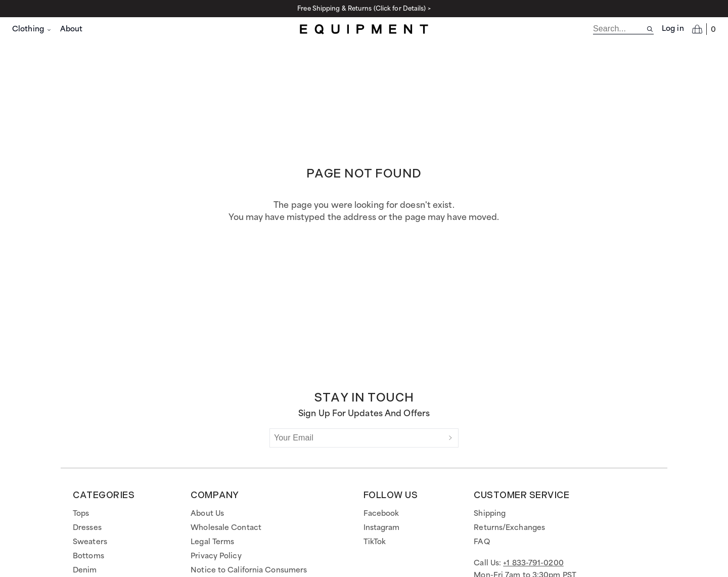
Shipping (490, 514)
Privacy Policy (216, 556)
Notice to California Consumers (249, 570)
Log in (673, 29)
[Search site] (650, 29)
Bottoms (88, 556)
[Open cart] (704, 29)
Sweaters (90, 542)
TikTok (375, 542)
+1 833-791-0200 (533, 563)
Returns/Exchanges (509, 528)
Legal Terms (212, 542)
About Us (207, 514)
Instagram (382, 528)
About (72, 29)
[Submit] (450, 438)
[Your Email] (356, 438)
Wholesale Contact (226, 528)
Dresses (87, 528)
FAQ (482, 542)
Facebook (381, 514)
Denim (85, 570)
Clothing (32, 29)
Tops (81, 514)
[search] (620, 29)
